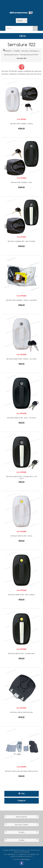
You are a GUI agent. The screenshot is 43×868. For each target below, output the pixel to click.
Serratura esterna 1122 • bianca (21, 536)
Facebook (22, 863)
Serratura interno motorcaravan (21, 712)
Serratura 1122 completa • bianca (21, 124)
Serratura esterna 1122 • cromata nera (21, 653)
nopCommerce (25, 859)
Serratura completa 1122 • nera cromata (21, 241)
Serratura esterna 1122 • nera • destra (21, 595)
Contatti (28, 5)
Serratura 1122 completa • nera (21, 182)
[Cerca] (19, 28)
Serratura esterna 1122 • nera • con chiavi (21, 418)
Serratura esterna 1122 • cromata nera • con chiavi (21, 477)
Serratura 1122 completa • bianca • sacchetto (21, 300)
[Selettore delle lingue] (22, 21)
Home (10, 5)
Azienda (16, 5)
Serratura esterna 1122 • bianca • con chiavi (21, 359)
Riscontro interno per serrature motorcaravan (21, 771)
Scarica (22, 5)
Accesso (33, 5)
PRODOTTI (8, 50)
